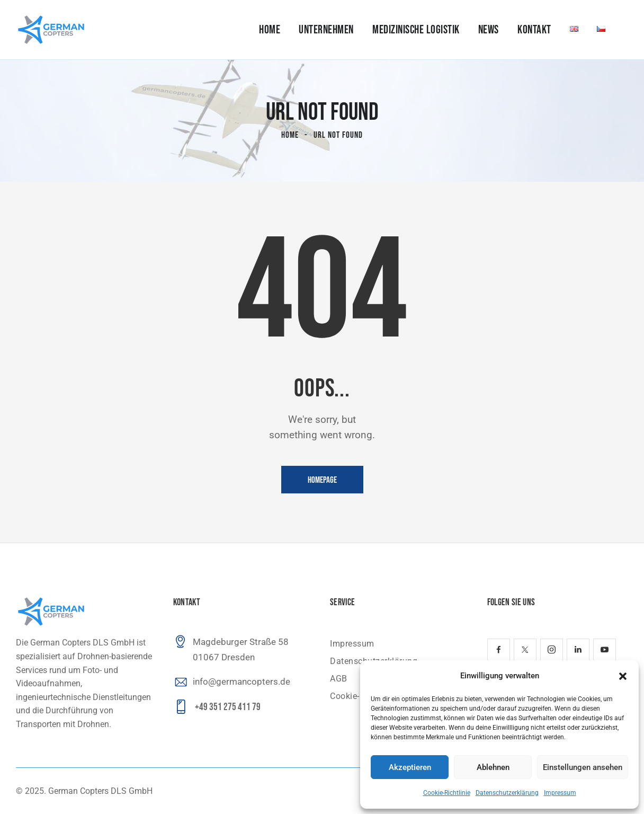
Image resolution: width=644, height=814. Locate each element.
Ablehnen (493, 767)
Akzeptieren (410, 767)
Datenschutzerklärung (507, 793)
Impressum (560, 793)
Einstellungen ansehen (583, 767)
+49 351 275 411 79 (228, 707)
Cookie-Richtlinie (447, 793)
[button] (623, 676)
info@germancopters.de (241, 682)
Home (290, 135)
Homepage (322, 480)
